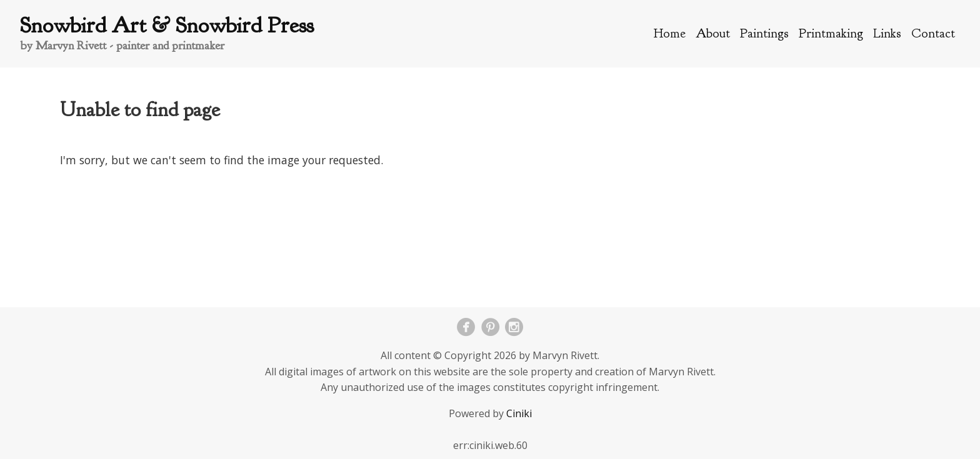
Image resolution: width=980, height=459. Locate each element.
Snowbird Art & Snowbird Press (167, 25)
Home (670, 33)
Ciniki (519, 413)
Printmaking (831, 33)
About (713, 33)
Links (887, 33)
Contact (933, 33)
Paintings (764, 33)
